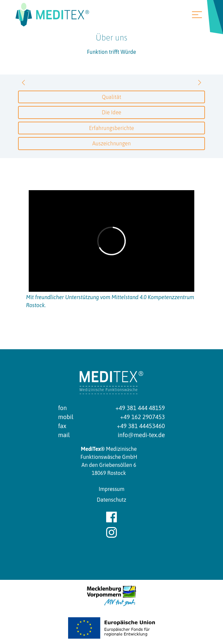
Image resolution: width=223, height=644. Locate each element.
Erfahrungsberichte (112, 128)
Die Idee (111, 112)
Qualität (111, 97)
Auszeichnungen (111, 143)
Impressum (111, 489)
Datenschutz (111, 500)
